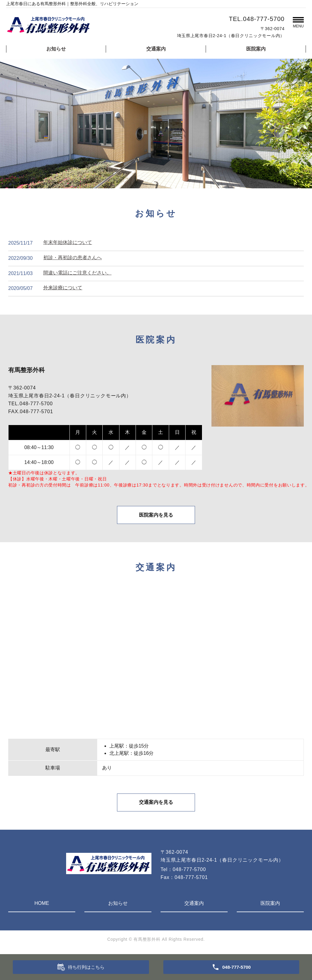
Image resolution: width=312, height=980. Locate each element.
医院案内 (256, 49)
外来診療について (63, 288)
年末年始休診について (68, 242)
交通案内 (156, 49)
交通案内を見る (156, 804)
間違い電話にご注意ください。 (77, 273)
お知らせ (56, 49)
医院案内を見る (156, 516)
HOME (42, 905)
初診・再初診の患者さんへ (73, 258)
